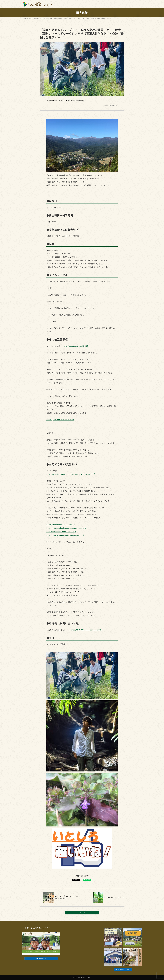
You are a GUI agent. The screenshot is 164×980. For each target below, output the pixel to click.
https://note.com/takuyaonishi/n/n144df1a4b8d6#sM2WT (70, 474)
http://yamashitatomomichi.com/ (60, 525)
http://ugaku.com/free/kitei (75, 346)
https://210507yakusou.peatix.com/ (85, 630)
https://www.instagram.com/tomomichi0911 (64, 535)
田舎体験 (29, 18)
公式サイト (41, 958)
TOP (24, 18)
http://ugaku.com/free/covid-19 (59, 420)
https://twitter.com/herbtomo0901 (60, 532)
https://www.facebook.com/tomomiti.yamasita (65, 528)
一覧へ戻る (82, 913)
